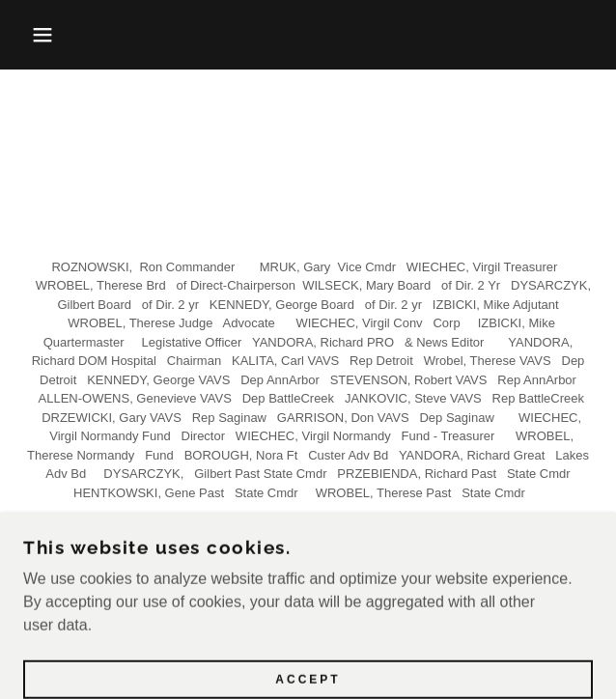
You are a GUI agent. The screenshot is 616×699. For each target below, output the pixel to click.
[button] (41, 35)
